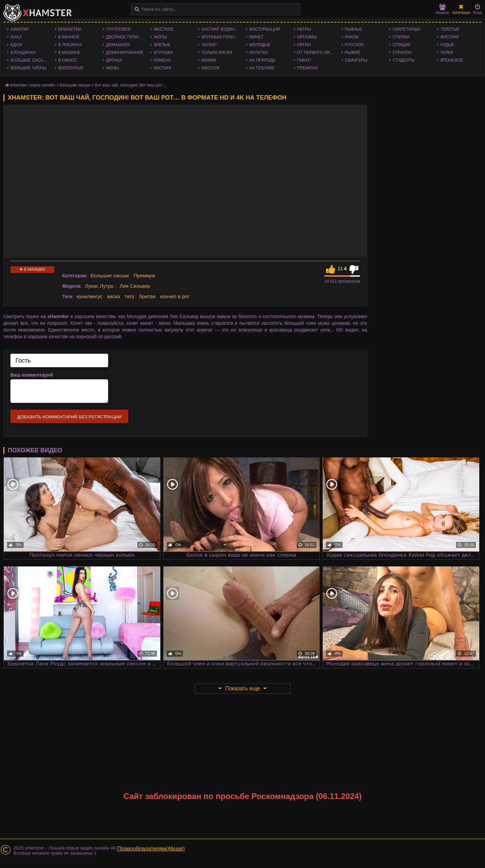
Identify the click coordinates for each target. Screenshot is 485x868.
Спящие (401, 45)
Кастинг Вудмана (221, 29)
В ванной (69, 37)
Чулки (447, 53)
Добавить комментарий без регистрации (69, 417)
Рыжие (353, 53)
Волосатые (71, 68)
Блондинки (23, 53)
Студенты (403, 60)
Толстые (450, 29)
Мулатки (258, 53)
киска (114, 296)
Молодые (260, 45)
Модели (443, 9)
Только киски (217, 53)
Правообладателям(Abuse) (151, 849)
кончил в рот (175, 296)
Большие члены (28, 68)
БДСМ (16, 45)
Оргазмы (307, 37)
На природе (262, 60)
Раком (352, 37)
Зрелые (162, 45)
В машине (69, 53)
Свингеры (356, 60)
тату (130, 296)
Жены (112, 68)
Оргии (304, 45)
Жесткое (164, 29)
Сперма (401, 37)
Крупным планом (221, 37)
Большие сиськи (29, 60)
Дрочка (114, 60)
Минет (256, 37)
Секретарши (406, 29)
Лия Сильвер (135, 286)
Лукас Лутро (99, 286)
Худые (447, 45)
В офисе (68, 60)
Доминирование (125, 53)
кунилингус (90, 296)
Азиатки (20, 29)
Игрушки (163, 53)
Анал (16, 37)
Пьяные (354, 29)
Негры (304, 29)
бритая (147, 296)
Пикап (304, 60)
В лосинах (70, 45)
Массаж (211, 68)
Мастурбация (265, 29)
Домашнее (118, 45)
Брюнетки (70, 29)
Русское (354, 45)
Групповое (118, 29)
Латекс (209, 45)
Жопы (160, 37)
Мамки (209, 60)
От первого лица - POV (318, 53)
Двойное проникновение (127, 37)
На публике (262, 68)
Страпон (402, 53)
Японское (452, 60)
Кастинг (163, 68)
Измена (162, 60)
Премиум (307, 68)
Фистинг (450, 37)
